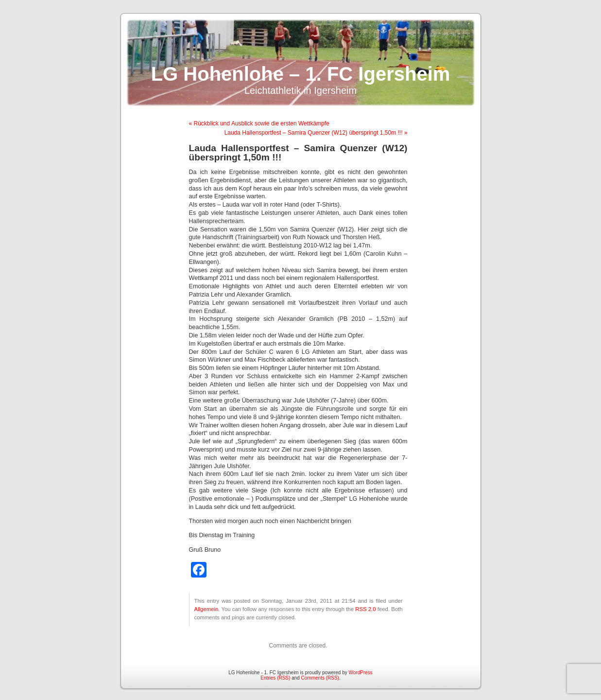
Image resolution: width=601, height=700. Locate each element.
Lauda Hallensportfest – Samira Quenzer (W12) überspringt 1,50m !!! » (316, 133)
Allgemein (206, 609)
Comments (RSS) (320, 678)
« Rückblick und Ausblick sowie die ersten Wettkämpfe (259, 123)
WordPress (361, 673)
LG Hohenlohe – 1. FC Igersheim (301, 74)
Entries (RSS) (275, 678)
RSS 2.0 (365, 609)
